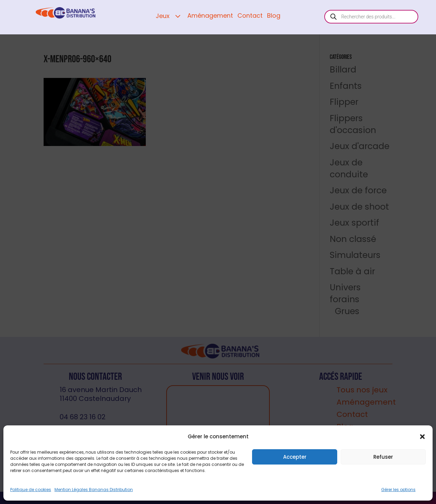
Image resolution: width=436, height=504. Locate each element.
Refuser (383, 457)
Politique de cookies (31, 490)
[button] (422, 437)
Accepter (295, 457)
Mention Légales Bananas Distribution (94, 490)
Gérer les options (398, 490)
